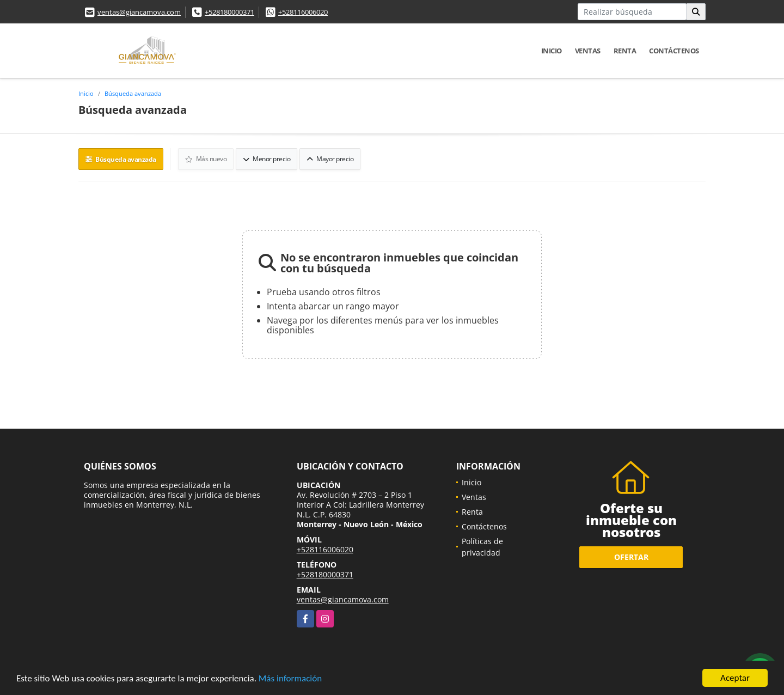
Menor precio (267, 159)
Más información (290, 679)
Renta (625, 51)
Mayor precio (330, 159)
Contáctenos (674, 51)
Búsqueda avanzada (133, 93)
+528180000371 (229, 12)
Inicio (552, 51)
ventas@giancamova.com (139, 12)
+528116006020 (303, 12)
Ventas (588, 51)
